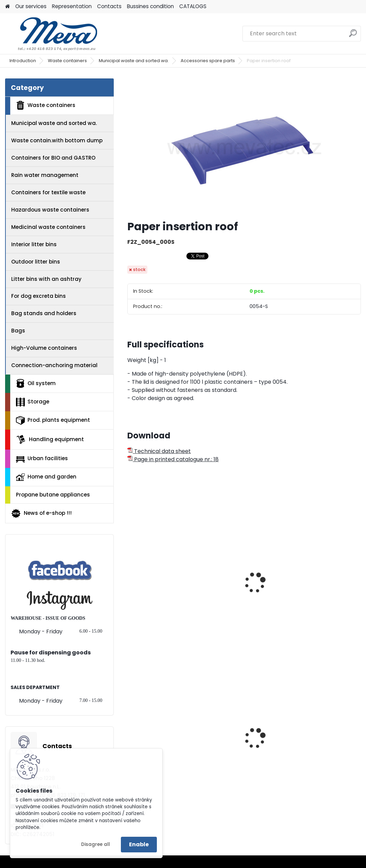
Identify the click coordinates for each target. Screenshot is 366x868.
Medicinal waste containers (48, 227)
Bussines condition (150, 6)
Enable (139, 844)
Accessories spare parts (208, 61)
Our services (31, 6)
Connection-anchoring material (54, 365)
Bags (18, 331)
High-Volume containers (44, 348)
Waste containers (67, 61)
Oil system (36, 383)
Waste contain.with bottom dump (57, 140)
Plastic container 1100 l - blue (164, 571)
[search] (353, 36)
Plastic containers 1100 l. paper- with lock (323, 584)
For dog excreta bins (39, 296)
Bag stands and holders (44, 313)
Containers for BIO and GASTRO (53, 158)
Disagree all (96, 844)
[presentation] (130, 575)
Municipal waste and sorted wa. (134, 61)
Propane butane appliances (53, 495)
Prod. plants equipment (53, 420)
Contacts (109, 6)
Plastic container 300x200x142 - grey (158, 748)
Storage (33, 402)
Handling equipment (50, 439)
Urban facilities (42, 458)
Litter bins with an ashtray (46, 279)
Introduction (23, 61)
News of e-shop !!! (41, 513)
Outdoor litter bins (36, 262)
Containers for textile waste (48, 192)
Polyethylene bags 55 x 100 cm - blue (322, 748)
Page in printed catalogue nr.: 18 (173, 459)
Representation (72, 6)
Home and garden (46, 477)
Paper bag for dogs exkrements (237, 748)
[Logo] (52, 34)
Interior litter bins (34, 244)
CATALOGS (193, 6)
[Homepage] (7, 7)
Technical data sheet (159, 451)
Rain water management (45, 175)
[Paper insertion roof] (244, 146)
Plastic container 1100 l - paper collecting (244, 584)
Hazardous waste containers (50, 210)
